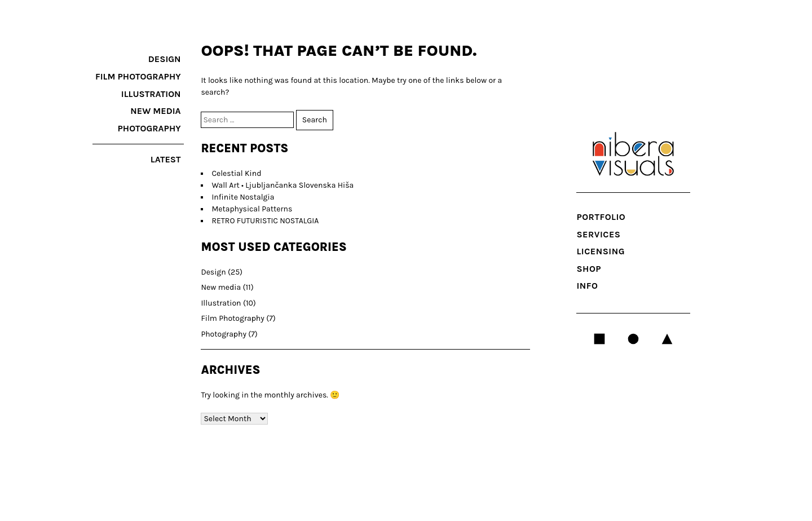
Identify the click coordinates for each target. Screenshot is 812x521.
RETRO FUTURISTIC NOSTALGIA (265, 221)
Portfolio (601, 217)
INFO (587, 286)
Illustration (151, 94)
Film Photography (138, 76)
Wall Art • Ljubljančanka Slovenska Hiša (283, 185)
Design (165, 59)
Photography (149, 128)
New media (155, 111)
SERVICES (598, 234)
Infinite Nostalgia (243, 197)
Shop (589, 269)
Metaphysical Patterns (252, 209)
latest (166, 159)
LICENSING (601, 251)
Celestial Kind (236, 173)
